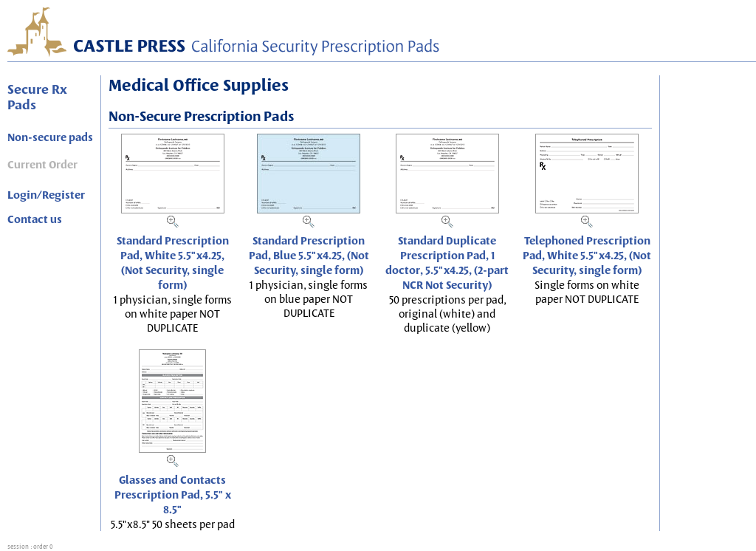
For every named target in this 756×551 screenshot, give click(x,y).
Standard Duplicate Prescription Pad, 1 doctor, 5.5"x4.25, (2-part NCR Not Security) (447, 263)
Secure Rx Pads (37, 97)
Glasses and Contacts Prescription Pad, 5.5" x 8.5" (173, 495)
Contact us (35, 219)
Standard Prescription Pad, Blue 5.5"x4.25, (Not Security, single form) (309, 256)
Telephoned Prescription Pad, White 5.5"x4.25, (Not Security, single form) (587, 256)
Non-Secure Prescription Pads (201, 116)
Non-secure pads (50, 137)
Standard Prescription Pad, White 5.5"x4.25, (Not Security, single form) (173, 263)
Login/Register (46, 195)
